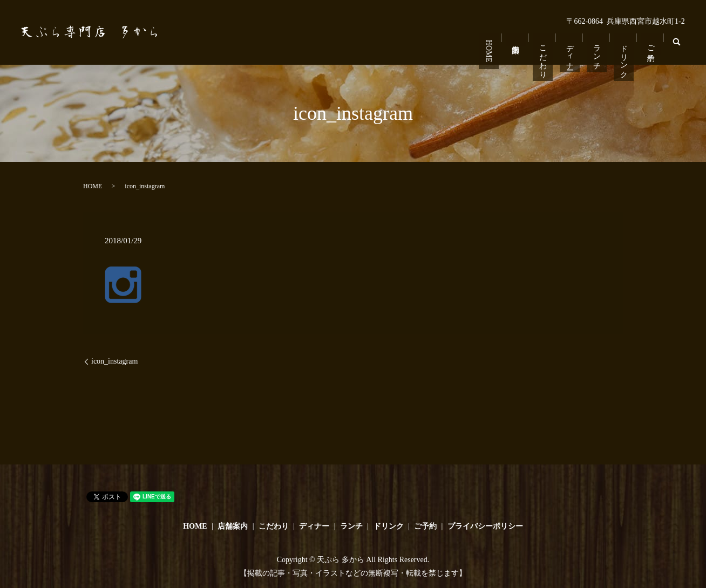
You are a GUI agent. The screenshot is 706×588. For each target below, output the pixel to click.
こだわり (545, 54)
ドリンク (624, 54)
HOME (492, 47)
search (679, 49)
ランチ (598, 49)
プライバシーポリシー (485, 526)
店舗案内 (518, 36)
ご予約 (651, 40)
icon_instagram (114, 361)
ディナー (571, 49)
